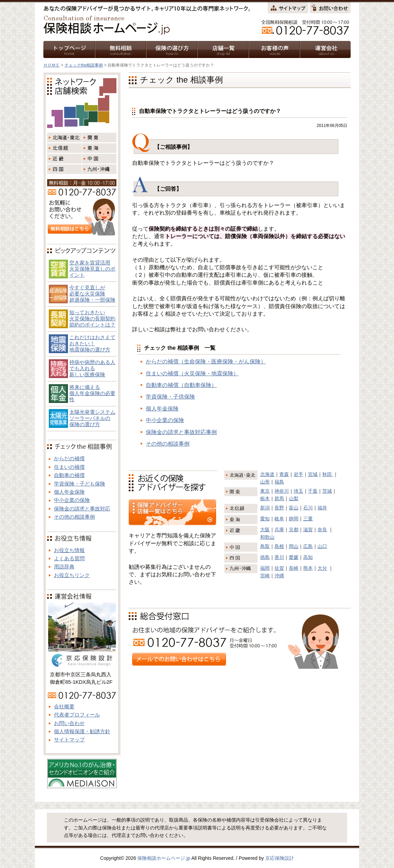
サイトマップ (69, 740)
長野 (279, 508)
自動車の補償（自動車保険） (181, 385)
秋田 (328, 474)
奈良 (322, 530)
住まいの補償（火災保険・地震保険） (192, 373)
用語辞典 (64, 567)
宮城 (313, 474)
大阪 (265, 530)
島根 (279, 546)
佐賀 (279, 568)
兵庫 (279, 530)
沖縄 (279, 576)
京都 (294, 530)
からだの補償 (69, 458)
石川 (308, 508)
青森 (284, 474)
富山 (294, 508)
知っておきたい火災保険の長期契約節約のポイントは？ (92, 319)
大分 (322, 568)
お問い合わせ (69, 723)
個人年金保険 (162, 409)
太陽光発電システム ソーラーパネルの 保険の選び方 (92, 418)
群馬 (279, 498)
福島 (279, 482)
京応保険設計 (280, 858)
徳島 (265, 557)
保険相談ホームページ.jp (164, 858)
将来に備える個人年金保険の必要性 (92, 393)
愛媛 (294, 557)
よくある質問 (69, 558)
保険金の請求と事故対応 (82, 509)
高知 (308, 557)
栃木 (265, 498)
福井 (322, 508)
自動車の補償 (69, 475)
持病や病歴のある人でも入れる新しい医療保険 (92, 368)
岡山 (294, 546)
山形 (265, 482)
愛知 (265, 519)
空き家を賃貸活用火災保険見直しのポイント (92, 269)
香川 (279, 557)
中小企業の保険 (165, 420)
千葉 (313, 491)
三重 (308, 519)
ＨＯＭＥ (52, 65)
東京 (265, 491)
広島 (308, 546)
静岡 (294, 519)
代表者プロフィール (77, 715)
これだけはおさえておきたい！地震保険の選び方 (92, 343)
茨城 (327, 491)
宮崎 (265, 576)
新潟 (265, 508)
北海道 (267, 474)
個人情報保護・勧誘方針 (82, 731)
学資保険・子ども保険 (80, 484)
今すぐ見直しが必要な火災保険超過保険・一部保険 (92, 294)
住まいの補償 (69, 467)
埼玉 (298, 491)
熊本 (308, 568)
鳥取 (265, 546)
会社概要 (64, 706)
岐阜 (279, 519)
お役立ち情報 (69, 550)
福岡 (265, 568)
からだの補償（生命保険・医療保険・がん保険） (206, 361)
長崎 (294, 568)
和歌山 (267, 537)
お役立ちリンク (72, 575)
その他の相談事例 (168, 444)
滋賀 (308, 530)
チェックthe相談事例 (84, 65)
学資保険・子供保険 (170, 397)
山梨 (294, 498)
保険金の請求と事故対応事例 (181, 432)
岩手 (298, 474)
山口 (322, 546)
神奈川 (282, 491)
